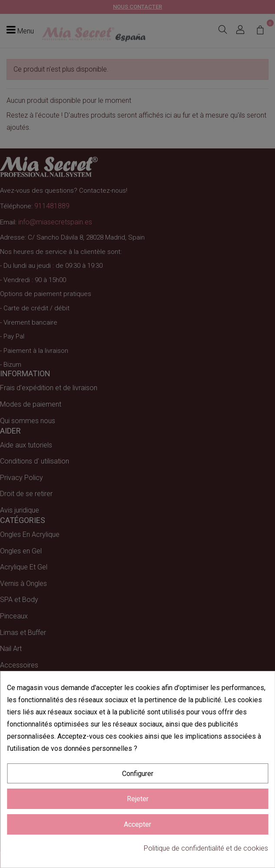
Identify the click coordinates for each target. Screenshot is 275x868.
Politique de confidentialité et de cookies (206, 848)
